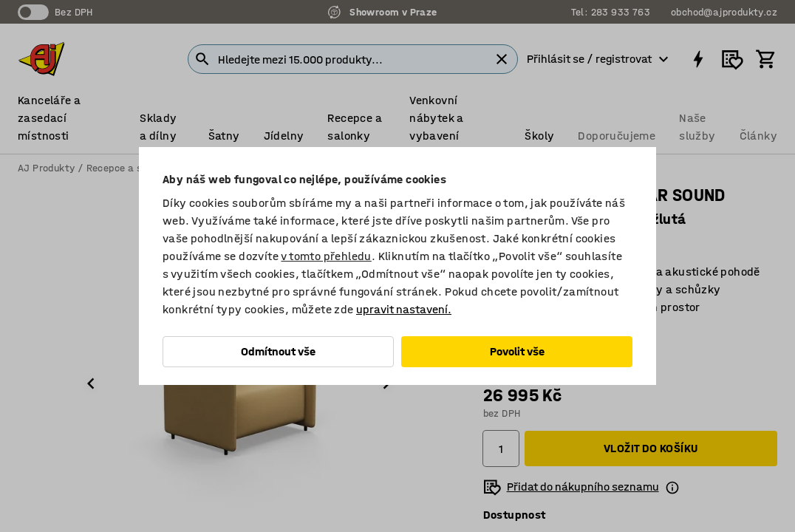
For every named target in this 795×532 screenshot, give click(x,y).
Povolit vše (517, 351)
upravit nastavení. (404, 309)
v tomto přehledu (326, 256)
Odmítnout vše (278, 351)
